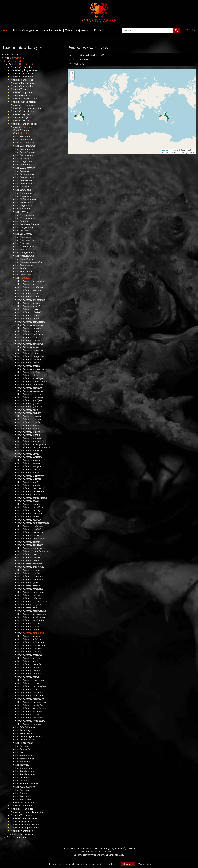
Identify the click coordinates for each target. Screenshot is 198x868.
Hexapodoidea (29, 105)
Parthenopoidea (29, 124)
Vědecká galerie (51, 30)
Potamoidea (27, 809)
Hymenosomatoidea (31, 108)
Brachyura (19, 58)
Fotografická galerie (25, 30)
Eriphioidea (27, 95)
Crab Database (111, 855)
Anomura (18, 55)
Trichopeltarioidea (30, 828)
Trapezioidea (28, 821)
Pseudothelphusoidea (32, 812)
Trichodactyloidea (30, 825)
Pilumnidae (25, 133)
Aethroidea (27, 67)
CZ (186, 30)
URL (82, 64)
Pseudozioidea (29, 815)
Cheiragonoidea (29, 83)
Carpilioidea (27, 80)
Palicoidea (26, 121)
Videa (69, 30)
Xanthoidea (27, 831)
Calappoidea (28, 73)
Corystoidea (27, 86)
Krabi (6, 30)
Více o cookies (146, 864)
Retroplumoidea (29, 818)
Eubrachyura (20, 61)
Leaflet (165, 150)
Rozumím (128, 864)
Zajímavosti (83, 30)
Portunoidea (27, 806)
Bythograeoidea (29, 70)
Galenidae (25, 130)
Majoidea (26, 114)
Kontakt (99, 30)
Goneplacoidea (29, 102)
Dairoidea (26, 89)
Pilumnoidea (27, 127)
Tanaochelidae (27, 803)
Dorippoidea (27, 92)
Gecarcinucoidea (30, 99)
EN (194, 30)
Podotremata (20, 837)
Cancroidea (27, 77)
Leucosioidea (28, 111)
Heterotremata (27, 64)
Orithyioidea (27, 117)
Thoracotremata (27, 834)
